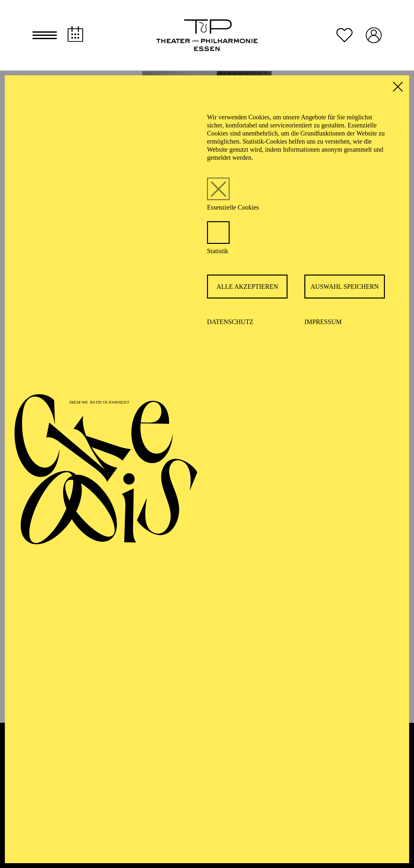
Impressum (323, 322)
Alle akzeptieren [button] (247, 287)
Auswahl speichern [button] (345, 287)
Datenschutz (230, 322)
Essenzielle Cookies (233, 208)
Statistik (218, 252)
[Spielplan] (75, 34)
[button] (45, 36)
